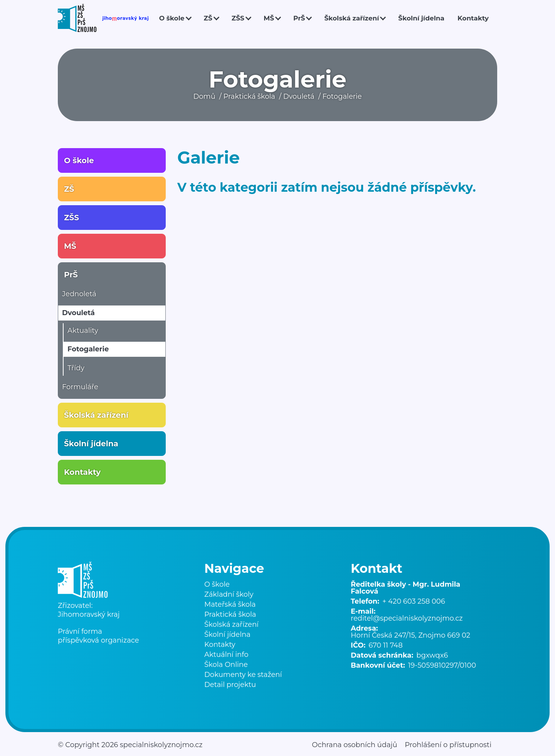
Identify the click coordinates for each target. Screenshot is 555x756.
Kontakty (473, 18)
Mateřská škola (230, 604)
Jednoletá (79, 294)
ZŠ (208, 18)
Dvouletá (299, 96)
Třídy (76, 368)
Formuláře (80, 387)
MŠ (269, 18)
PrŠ (299, 18)
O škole (172, 18)
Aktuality (83, 331)
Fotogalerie (342, 96)
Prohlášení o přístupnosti (448, 745)
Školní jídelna (421, 18)
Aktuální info (226, 655)
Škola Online (226, 665)
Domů (204, 96)
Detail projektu (230, 685)
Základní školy (229, 594)
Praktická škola (249, 96)
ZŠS (238, 18)
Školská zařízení (351, 18)
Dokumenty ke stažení (243, 675)
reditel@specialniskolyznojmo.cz (407, 618)
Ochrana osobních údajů (354, 745)
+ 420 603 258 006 (414, 601)
